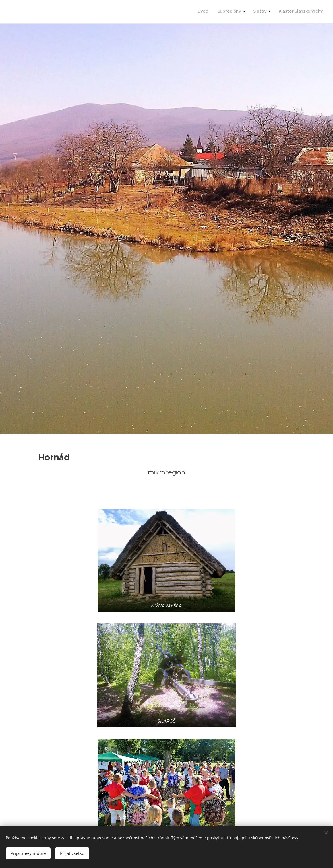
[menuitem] (291, 12)
